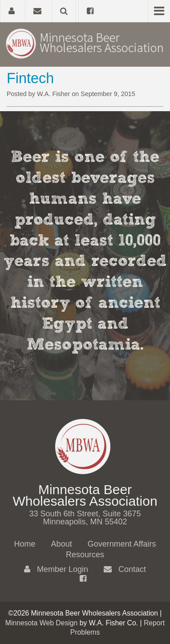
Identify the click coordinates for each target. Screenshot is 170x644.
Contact (125, 569)
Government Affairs (122, 544)
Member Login (56, 569)
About (62, 544)
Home (25, 544)
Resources (85, 555)
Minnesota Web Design (42, 623)
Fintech (30, 78)
